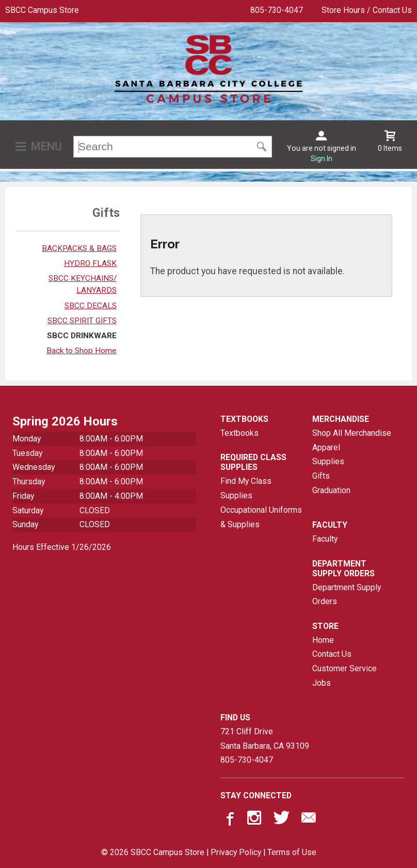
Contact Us (332, 654)
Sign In (322, 159)
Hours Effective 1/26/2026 (62, 547)
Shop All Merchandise (352, 433)
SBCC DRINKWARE (82, 336)
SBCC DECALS (91, 306)
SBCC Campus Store (42, 10)
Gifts (321, 476)
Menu (46, 146)
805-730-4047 (277, 10)
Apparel (326, 447)
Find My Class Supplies (246, 488)
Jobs (322, 683)
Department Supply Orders (347, 595)
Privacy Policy (236, 852)
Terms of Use (292, 852)
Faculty (325, 539)
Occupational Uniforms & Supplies (261, 517)
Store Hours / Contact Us (367, 10)
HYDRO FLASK (90, 263)
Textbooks (239, 433)
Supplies (328, 461)
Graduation (331, 490)
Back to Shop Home (82, 351)
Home (323, 640)
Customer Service (344, 668)
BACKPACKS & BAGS (79, 248)
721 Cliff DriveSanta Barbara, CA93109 (265, 739)
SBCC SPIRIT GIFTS (82, 321)
